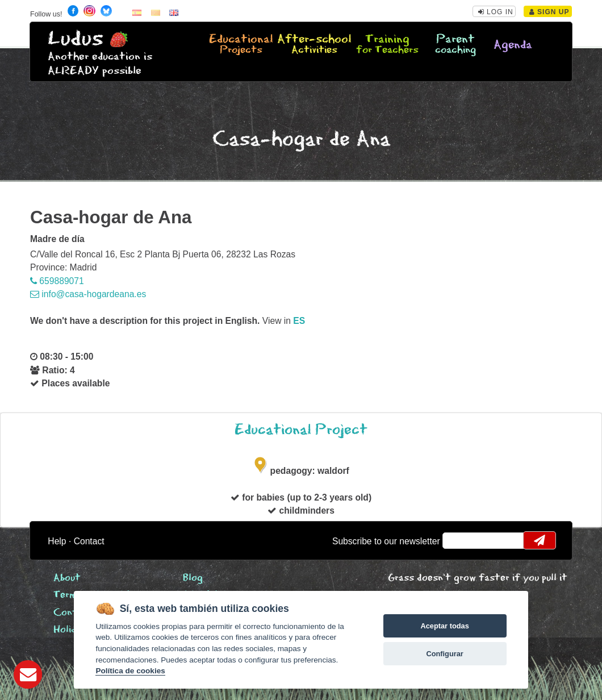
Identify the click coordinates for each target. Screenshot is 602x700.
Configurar (444, 654)
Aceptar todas (444, 626)
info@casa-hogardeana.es (88, 294)
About (67, 578)
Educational (241, 45)
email (459, 540)
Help (57, 541)
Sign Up (549, 12)
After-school (314, 45)
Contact (89, 541)
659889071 (57, 281)
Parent (455, 45)
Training (387, 45)
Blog (193, 578)
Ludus (76, 39)
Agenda (513, 45)
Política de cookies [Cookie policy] (130, 671)
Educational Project (301, 430)
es (299, 321)
